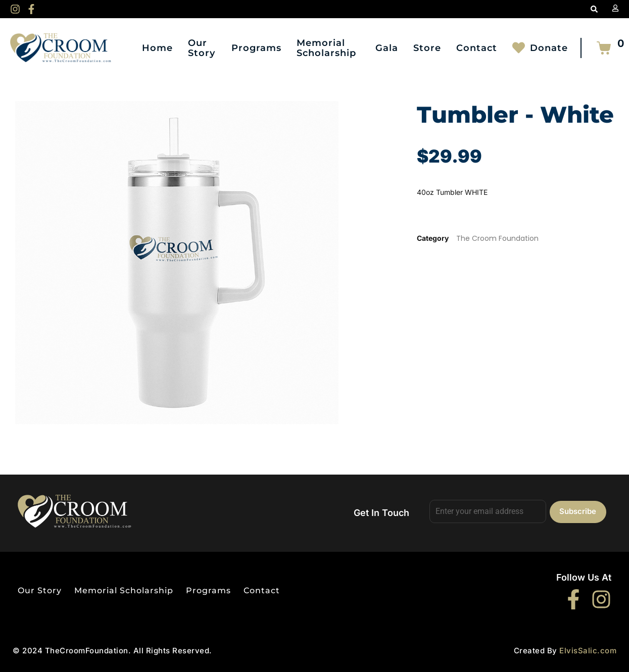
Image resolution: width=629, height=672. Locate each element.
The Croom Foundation (497, 238)
